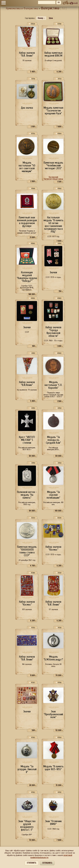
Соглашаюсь (47, 863)
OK (59, 2)
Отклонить (32, 863)
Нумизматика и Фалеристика (22, 8)
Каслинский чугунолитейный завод (53, 178)
